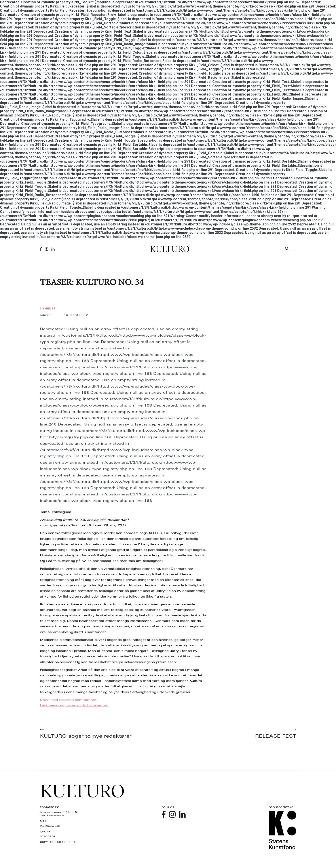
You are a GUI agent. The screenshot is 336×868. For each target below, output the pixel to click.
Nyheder (48, 309)
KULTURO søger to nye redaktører (104, 734)
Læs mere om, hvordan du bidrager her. (74, 706)
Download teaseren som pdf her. (68, 700)
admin (45, 315)
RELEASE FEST (232, 734)
